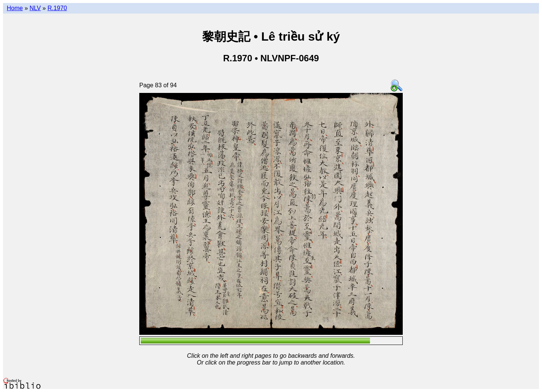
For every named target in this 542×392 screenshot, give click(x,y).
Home (15, 8)
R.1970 (57, 8)
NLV (35, 8)
